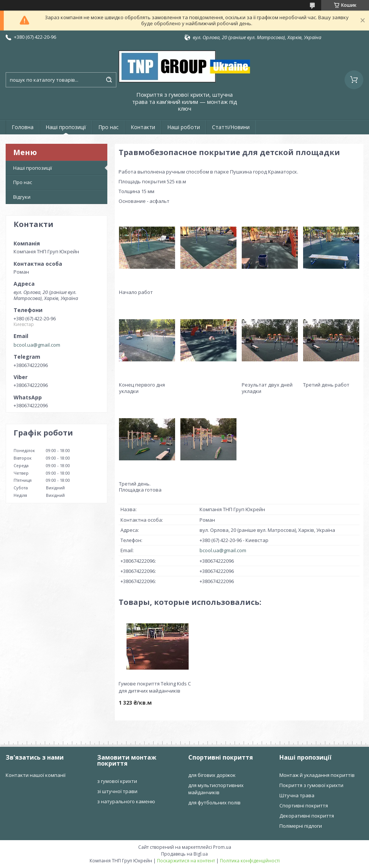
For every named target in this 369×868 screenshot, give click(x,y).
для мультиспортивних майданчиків (216, 789)
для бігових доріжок (212, 775)
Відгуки (22, 197)
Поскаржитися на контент (186, 861)
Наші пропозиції (66, 127)
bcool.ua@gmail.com (37, 345)
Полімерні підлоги (301, 826)
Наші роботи (184, 127)
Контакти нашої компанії (36, 775)
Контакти (143, 127)
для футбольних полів (214, 803)
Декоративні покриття (307, 816)
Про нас (108, 127)
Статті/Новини (231, 127)
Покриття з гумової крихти (311, 785)
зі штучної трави (117, 791)
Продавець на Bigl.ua (184, 854)
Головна (23, 127)
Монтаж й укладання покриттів (317, 775)
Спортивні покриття (304, 806)
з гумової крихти (117, 781)
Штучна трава (297, 795)
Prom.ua (222, 847)
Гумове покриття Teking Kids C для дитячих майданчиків (155, 687)
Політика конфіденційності (250, 861)
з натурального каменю (126, 801)
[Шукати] (109, 80)
